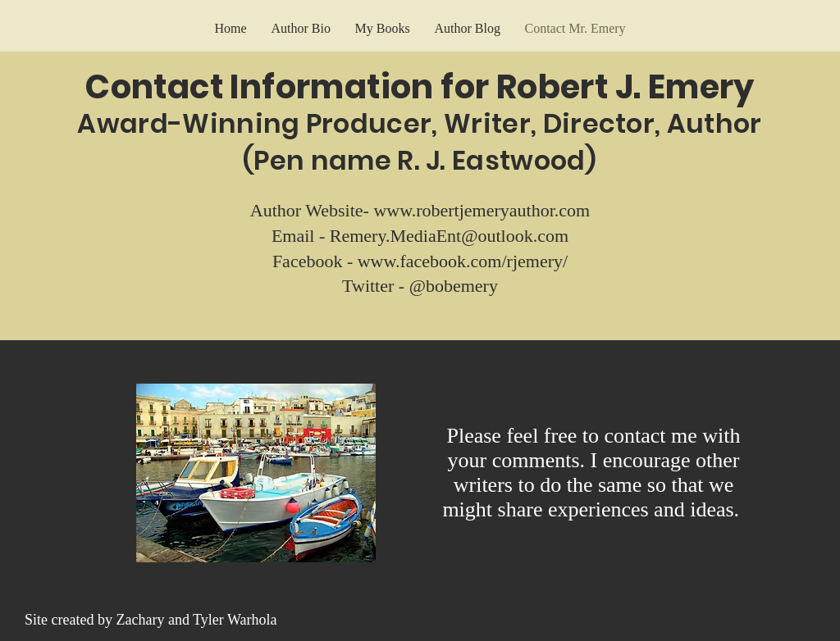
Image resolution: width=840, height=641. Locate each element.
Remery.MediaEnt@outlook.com (449, 236)
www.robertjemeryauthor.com (482, 210)
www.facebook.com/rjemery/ (463, 261)
